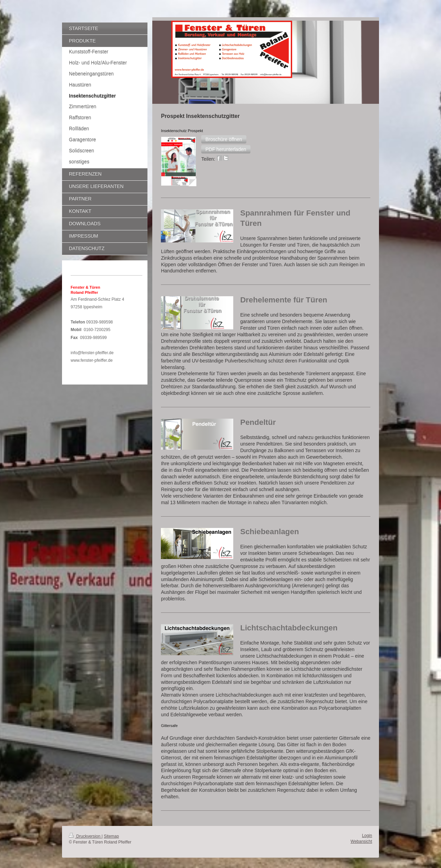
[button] (224, 139)
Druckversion (85, 836)
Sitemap (111, 836)
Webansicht (361, 841)
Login (367, 836)
